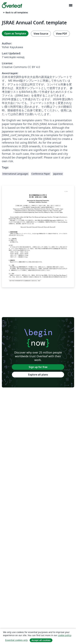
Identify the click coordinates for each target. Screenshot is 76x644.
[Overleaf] (12, 5)
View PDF (62, 34)
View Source (41, 34)
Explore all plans (38, 375)
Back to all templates (15, 12)
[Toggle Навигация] (71, 5)
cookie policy (64, 635)
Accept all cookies (41, 640)
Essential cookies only (16, 640)
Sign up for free (38, 367)
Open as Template (15, 33)
